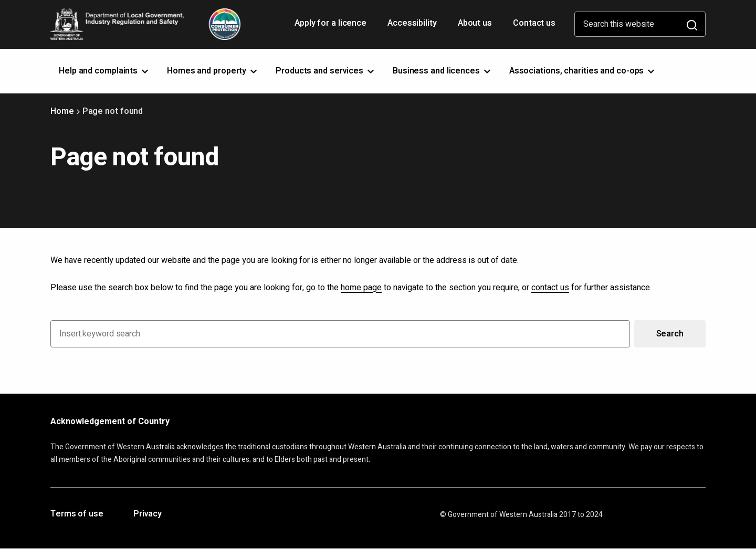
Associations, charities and (583, 71)
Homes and (213, 71)
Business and (443, 71)
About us (475, 23)
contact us (550, 288)
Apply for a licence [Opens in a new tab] (332, 27)
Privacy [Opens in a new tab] (148, 514)
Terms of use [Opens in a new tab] (77, 514)
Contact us (534, 23)
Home (62, 111)
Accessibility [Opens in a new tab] (413, 27)
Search (670, 334)
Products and (326, 71)
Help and (104, 71)
